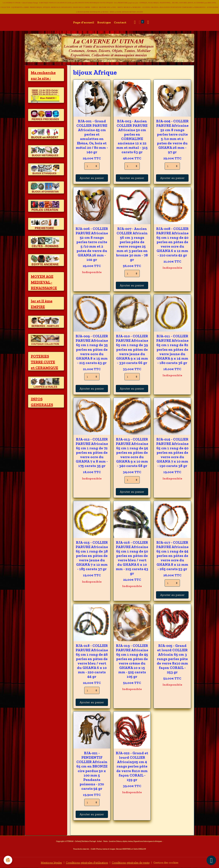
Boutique (104, 22)
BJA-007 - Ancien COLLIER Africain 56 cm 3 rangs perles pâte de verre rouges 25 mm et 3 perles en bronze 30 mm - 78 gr (132, 244)
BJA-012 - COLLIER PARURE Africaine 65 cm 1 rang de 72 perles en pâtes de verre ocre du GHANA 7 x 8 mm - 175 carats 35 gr (92, 453)
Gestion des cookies (171, 863)
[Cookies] (8, 860)
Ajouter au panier (92, 178)
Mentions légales (46, 863)
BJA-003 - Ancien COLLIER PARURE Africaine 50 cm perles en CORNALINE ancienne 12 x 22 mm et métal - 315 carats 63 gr (132, 137)
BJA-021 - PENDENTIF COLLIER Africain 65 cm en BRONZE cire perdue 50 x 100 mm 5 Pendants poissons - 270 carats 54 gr (92, 771)
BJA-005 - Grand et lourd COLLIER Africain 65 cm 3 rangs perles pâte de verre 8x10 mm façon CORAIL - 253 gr (172, 659)
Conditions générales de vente (133, 863)
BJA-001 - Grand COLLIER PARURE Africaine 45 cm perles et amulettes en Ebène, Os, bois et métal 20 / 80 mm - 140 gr (92, 137)
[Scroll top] (211, 860)
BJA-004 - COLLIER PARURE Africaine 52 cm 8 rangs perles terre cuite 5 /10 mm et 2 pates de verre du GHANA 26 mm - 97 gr (172, 137)
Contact (120, 22)
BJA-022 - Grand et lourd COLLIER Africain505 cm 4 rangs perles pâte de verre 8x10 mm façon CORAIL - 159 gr (132, 766)
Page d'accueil (84, 22)
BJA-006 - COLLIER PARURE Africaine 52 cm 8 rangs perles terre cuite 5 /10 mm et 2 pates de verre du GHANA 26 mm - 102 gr (92, 244)
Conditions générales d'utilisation (85, 863)
